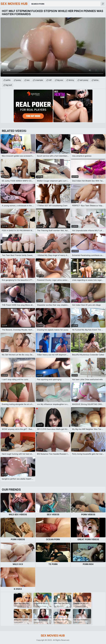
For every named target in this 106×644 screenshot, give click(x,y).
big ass (60, 80)
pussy (19, 80)
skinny (71, 80)
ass (28, 80)
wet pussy (84, 80)
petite (8, 80)
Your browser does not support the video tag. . (53, 47)
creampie (39, 80)
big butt (9, 85)
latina (96, 80)
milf (50, 80)
